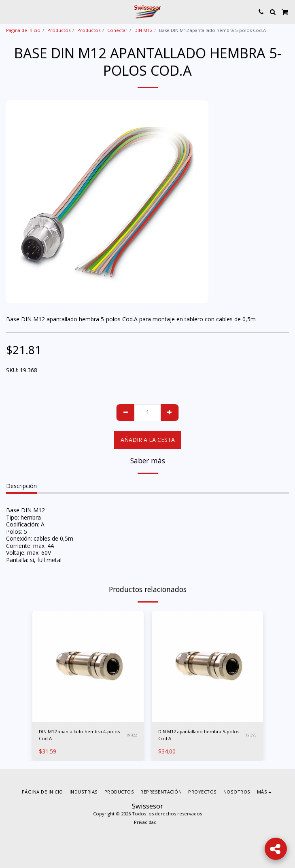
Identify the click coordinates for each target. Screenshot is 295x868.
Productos (59, 30)
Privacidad (145, 822)
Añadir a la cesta (148, 440)
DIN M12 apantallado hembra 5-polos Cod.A (199, 735)
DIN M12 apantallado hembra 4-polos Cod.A (79, 735)
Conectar (117, 30)
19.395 (251, 735)
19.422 (132, 735)
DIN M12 (143, 30)
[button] (9, 12)
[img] (88, 666)
